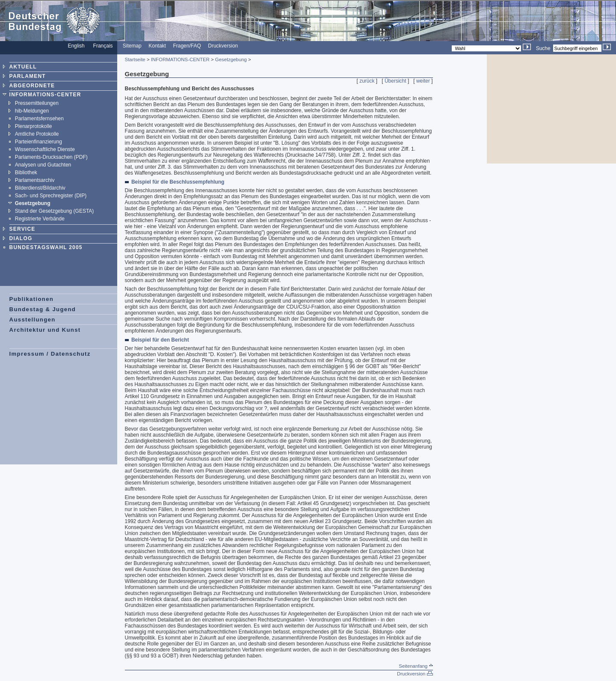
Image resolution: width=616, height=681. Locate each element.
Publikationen (32, 299)
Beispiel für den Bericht (160, 340)
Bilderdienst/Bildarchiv (40, 188)
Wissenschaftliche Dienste (45, 149)
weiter (423, 81)
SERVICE (22, 229)
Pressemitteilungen (37, 103)
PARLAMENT (28, 76)
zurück (367, 81)
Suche (543, 48)
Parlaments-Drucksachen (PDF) (51, 157)
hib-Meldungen (32, 111)
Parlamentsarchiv (35, 180)
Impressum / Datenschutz (50, 354)
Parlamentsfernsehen (39, 119)
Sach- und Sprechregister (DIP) (51, 196)
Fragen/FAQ (187, 46)
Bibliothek (26, 172)
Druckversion (223, 46)
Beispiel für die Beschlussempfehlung (178, 182)
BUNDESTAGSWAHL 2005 (46, 247)
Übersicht (395, 81)
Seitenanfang (416, 666)
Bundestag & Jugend (43, 309)
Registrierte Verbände (40, 219)
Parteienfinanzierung (38, 142)
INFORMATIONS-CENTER (45, 95)
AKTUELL (23, 67)
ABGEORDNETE (32, 86)
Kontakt (157, 46)
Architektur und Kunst (45, 330)
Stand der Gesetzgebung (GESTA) (55, 211)
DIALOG (21, 238)
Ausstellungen (33, 320)
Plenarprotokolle (34, 126)
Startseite (135, 59)
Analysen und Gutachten (43, 165)
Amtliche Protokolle (37, 134)
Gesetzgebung (33, 203)
